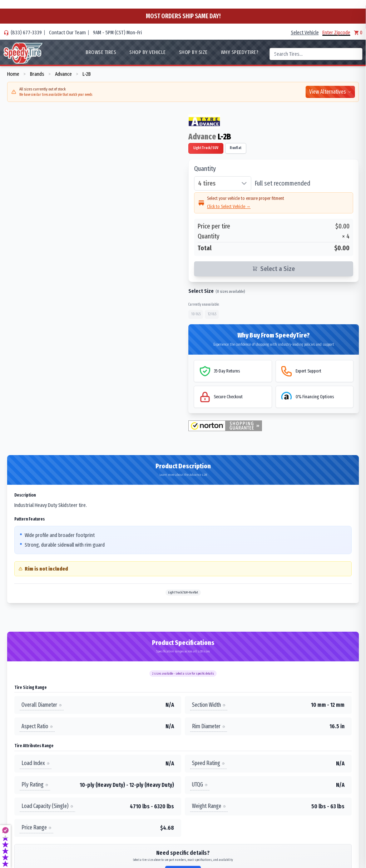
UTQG (200, 785)
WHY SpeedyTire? (240, 52)
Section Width (209, 705)
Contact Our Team (67, 33)
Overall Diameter (42, 705)
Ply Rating (35, 785)
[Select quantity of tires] (223, 183)
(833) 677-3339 (26, 33)
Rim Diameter (209, 726)
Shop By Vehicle (148, 52)
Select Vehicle (305, 33)
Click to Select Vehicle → (229, 206)
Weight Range (209, 806)
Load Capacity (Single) (47, 806)
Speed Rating (208, 763)
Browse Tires (101, 52)
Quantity (205, 169)
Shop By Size (193, 52)
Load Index (36, 763)
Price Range (36, 827)
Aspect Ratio (37, 726)
